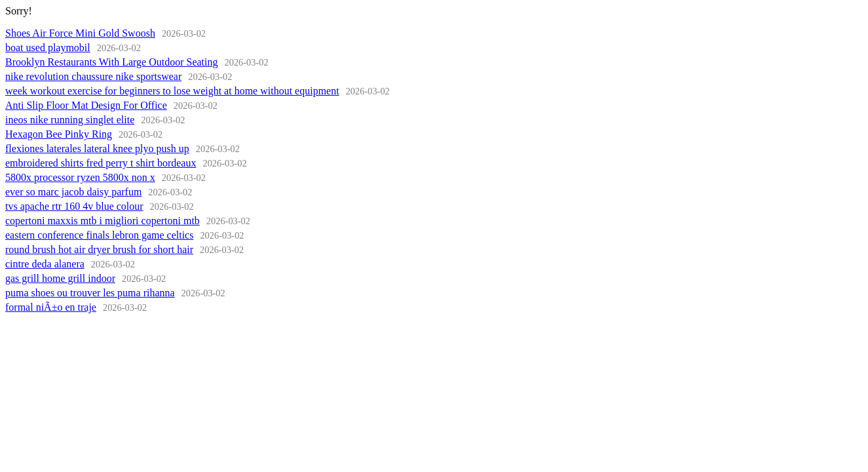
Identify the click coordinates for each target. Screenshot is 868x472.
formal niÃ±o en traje (51, 307)
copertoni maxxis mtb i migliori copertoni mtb (103, 221)
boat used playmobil (48, 48)
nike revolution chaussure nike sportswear (93, 76)
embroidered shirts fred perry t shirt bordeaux (101, 163)
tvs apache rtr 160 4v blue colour (74, 206)
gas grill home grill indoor (60, 278)
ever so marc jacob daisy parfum (73, 192)
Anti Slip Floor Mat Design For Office (86, 105)
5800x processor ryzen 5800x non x (80, 177)
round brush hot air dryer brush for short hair (99, 249)
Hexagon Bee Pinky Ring (59, 134)
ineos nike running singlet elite (70, 120)
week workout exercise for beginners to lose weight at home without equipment (172, 91)
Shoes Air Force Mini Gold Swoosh (80, 33)
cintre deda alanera (45, 264)
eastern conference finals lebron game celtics (99, 235)
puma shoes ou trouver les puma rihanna (90, 293)
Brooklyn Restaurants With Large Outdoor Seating (112, 62)
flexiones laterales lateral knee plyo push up (97, 148)
